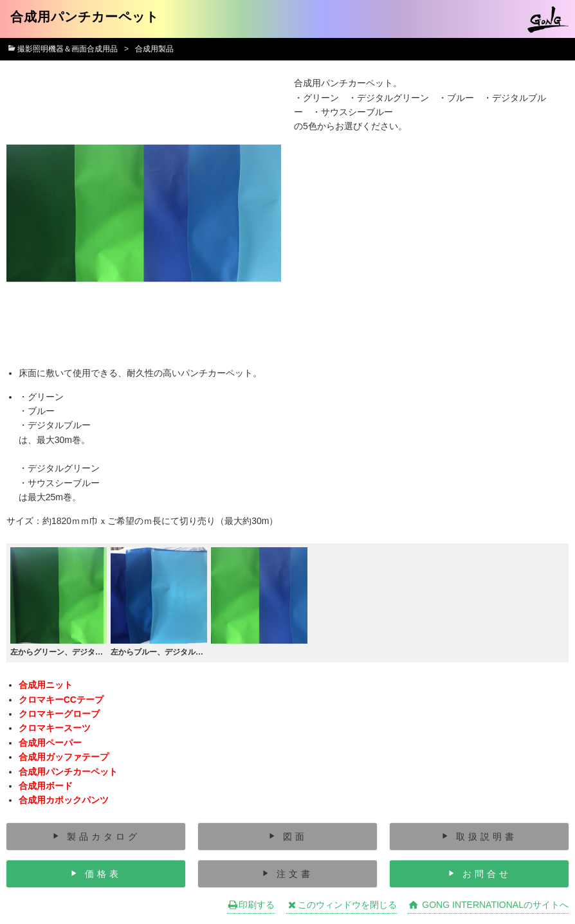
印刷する (251, 905)
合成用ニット (46, 685)
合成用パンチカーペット (68, 772)
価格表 (103, 874)
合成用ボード (46, 786)
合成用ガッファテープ (64, 757)
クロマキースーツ (55, 728)
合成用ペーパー (50, 743)
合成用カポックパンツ (64, 800)
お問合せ (487, 874)
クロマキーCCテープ (61, 700)
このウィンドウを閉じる (342, 905)
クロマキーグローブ (59, 714)
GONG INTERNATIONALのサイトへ (488, 905)
